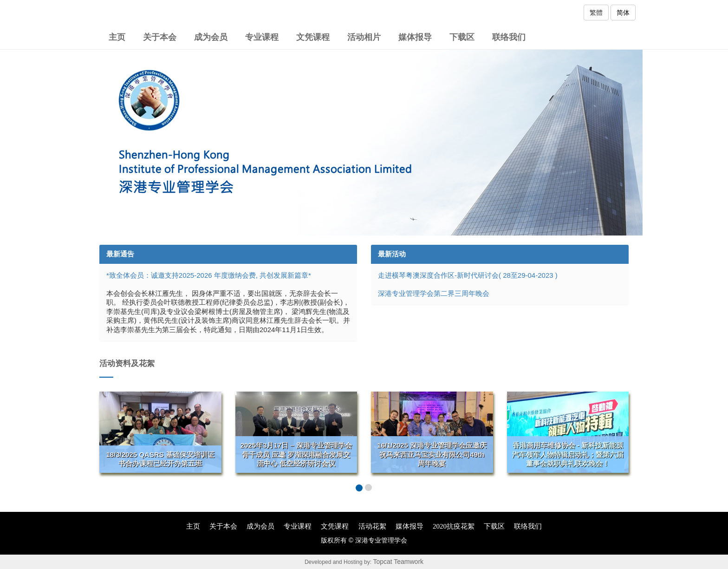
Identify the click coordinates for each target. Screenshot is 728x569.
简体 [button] (623, 13)
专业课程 (262, 37)
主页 (117, 37)
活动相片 (364, 37)
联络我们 (509, 37)
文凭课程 (313, 37)
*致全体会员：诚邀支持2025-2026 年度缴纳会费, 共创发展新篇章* (209, 275)
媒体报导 (415, 37)
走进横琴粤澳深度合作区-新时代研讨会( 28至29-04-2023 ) (468, 275)
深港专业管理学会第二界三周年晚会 (434, 293)
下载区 (462, 37)
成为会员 (211, 37)
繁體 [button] (596, 13)
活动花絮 (372, 526)
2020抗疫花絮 (454, 526)
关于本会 (160, 37)
